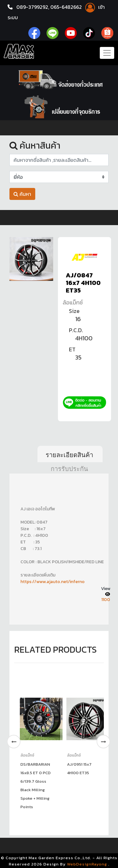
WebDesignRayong (87, 863)
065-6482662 (67, 7)
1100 (106, 599)
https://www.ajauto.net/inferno (53, 581)
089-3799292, (33, 7)
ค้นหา (22, 194)
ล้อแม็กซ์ (73, 302)
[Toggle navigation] (107, 53)
